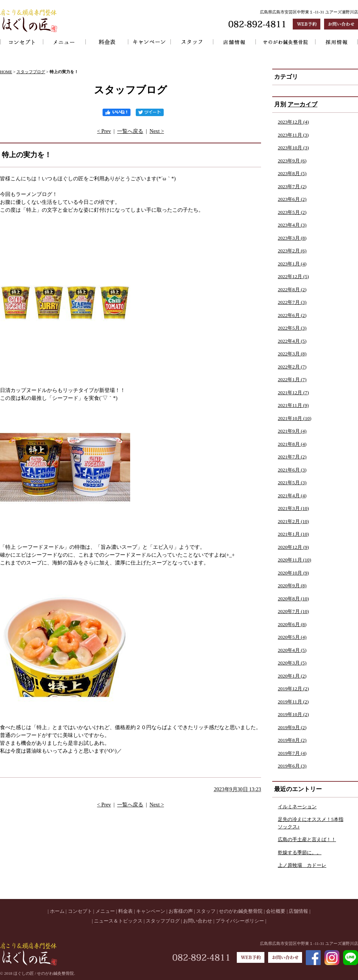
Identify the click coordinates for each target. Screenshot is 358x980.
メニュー (105, 911)
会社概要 (276, 911)
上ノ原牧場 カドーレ (302, 865)
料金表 (125, 911)
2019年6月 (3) (292, 766)
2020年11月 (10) (294, 560)
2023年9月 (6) (292, 161)
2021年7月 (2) (292, 457)
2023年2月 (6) (292, 251)
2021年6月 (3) (292, 470)
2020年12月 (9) (293, 547)
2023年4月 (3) (292, 225)
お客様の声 (181, 911)
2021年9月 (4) (292, 431)
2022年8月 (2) (292, 290)
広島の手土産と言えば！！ (307, 839)
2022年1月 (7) (292, 379)
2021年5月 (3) (292, 483)
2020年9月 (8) (292, 586)
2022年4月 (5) (292, 341)
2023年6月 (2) (292, 199)
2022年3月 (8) (292, 354)
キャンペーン (151, 911)
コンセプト (80, 911)
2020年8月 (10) (293, 599)
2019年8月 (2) (292, 740)
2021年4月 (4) (292, 496)
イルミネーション (297, 807)
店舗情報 (298, 911)
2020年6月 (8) (292, 624)
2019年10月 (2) (293, 714)
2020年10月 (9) (293, 573)
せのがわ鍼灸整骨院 (241, 911)
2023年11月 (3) (293, 135)
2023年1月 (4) (292, 264)
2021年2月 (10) (293, 521)
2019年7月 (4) (292, 753)
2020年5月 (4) (292, 637)
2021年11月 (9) (293, 405)
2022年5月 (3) (292, 328)
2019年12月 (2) (293, 689)
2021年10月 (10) (295, 418)
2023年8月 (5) (292, 173)
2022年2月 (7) (292, 367)
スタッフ (206, 911)
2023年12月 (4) (293, 122)
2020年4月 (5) (292, 650)
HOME (6, 72)
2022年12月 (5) (293, 276)
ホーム (57, 911)
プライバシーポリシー (240, 921)
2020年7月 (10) (293, 611)
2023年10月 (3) (293, 148)
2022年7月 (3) (292, 302)
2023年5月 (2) (292, 212)
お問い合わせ (198, 921)
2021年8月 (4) (292, 444)
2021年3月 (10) (293, 508)
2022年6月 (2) (292, 315)
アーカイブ (302, 104)
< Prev (104, 131)
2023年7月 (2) (292, 186)
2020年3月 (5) (292, 663)
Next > (157, 131)
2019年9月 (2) (292, 727)
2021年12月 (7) (293, 393)
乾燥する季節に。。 (300, 853)
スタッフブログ (31, 72)
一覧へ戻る (130, 131)
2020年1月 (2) (292, 676)
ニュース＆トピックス (118, 921)
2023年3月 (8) (292, 238)
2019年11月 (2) (293, 702)
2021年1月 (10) (293, 534)
